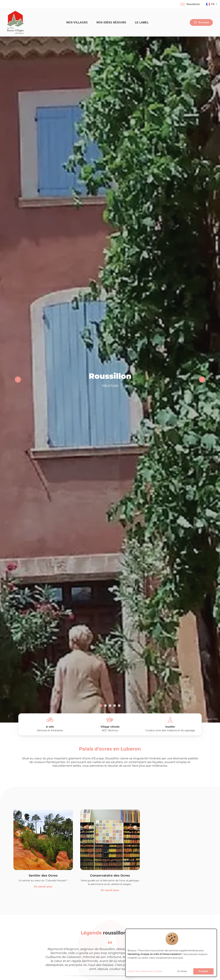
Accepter (203, 971)
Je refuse (182, 971)
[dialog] (171, 953)
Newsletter (190, 4)
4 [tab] (115, 706)
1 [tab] (101, 706)
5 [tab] (119, 706)
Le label (141, 22)
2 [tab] (105, 706)
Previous (18, 380)
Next (202, 380)
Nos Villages (76, 22)
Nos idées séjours (111, 22)
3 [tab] (110, 706)
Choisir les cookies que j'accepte (145, 971)
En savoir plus (43, 887)
